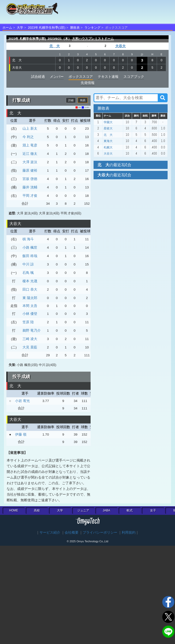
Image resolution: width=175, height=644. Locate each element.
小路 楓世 (30, 247)
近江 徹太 (30, 154)
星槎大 (108, 128)
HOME (14, 510)
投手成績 (21, 377)
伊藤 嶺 (21, 434)
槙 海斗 (28, 239)
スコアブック (134, 77)
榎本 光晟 (30, 281)
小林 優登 (30, 314)
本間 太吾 (30, 306)
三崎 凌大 (30, 339)
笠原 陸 (28, 322)
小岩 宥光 (22, 401)
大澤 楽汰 (30, 162)
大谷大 (120, 46)
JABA (106, 510)
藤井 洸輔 (30, 187)
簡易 (83, 100)
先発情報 (88, 83)
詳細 (71, 100)
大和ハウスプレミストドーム (93, 39)
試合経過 (38, 77)
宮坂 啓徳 (30, 179)
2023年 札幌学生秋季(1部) (47, 28)
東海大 (108, 141)
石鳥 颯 (28, 273)
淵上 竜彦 (30, 145)
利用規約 (129, 533)
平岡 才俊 (30, 196)
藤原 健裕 (30, 170)
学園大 (108, 122)
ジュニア (83, 510)
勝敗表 (75, 28)
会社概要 (72, 533)
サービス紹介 (50, 533)
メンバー (57, 77)
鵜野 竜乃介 (32, 330)
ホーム (7, 28)
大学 (20, 28)
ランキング (92, 28)
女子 (153, 510)
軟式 (130, 510)
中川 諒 (28, 264)
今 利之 (28, 137)
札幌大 (108, 147)
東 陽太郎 (30, 298)
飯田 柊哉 (30, 256)
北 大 (55, 46)
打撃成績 (21, 100)
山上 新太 (30, 128)
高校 (37, 510)
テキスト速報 (108, 77)
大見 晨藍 (30, 347)
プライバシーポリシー (100, 533)
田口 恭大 (30, 289)
